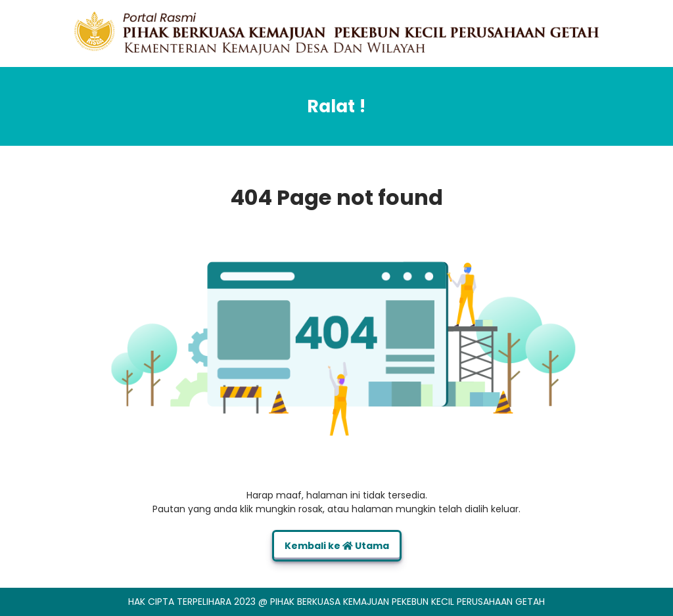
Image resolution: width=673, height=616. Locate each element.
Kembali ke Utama (337, 546)
